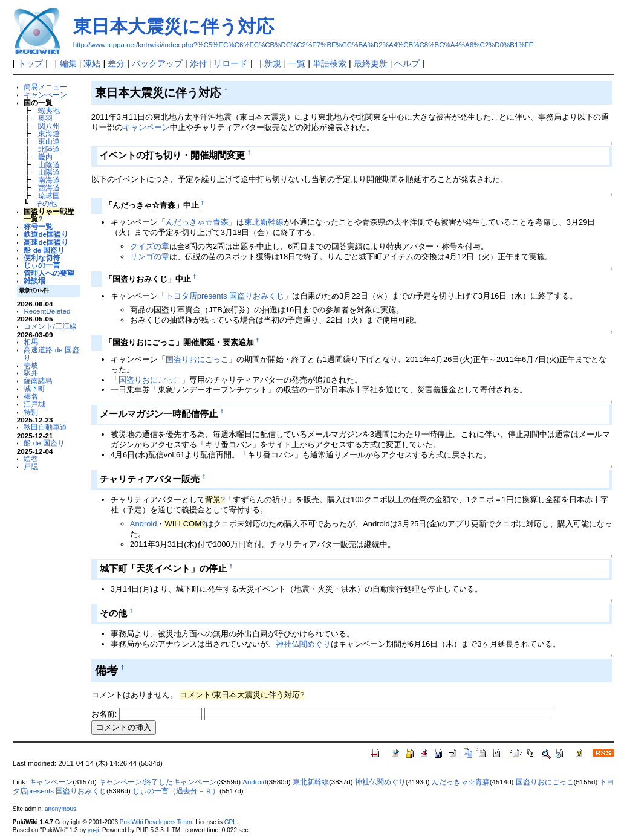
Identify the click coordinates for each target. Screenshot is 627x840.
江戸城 (34, 404)
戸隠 (31, 466)
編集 (68, 63)
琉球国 (49, 195)
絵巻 (31, 458)
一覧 (297, 63)
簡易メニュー (45, 87)
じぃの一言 (42, 265)
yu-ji (93, 830)
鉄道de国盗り (46, 234)
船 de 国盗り (44, 250)
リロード (230, 63)
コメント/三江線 (50, 326)
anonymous (60, 809)
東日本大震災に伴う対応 (174, 26)
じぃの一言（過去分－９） (176, 791)
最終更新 (371, 63)
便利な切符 (42, 258)
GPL (230, 822)
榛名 (31, 396)
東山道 (49, 141)
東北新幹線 (264, 222)
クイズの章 (150, 246)
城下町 (34, 388)
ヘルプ (407, 63)
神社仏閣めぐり (303, 644)
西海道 (49, 188)
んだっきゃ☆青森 (197, 222)
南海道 (49, 180)
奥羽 (45, 118)
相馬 (31, 342)
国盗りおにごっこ (197, 359)
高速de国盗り (46, 242)
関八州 (49, 126)
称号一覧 (38, 226)
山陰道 (49, 165)
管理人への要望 (49, 273)
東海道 (49, 133)
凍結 (92, 63)
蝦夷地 (49, 110)
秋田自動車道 (45, 427)
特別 (31, 412)
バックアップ (157, 63)
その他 (46, 203)
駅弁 (31, 373)
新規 (273, 63)
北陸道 (49, 149)
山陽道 (49, 172)
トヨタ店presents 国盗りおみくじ (225, 296)
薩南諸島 (38, 380)
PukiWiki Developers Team (156, 822)
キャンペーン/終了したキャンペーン (158, 782)
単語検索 (330, 63)
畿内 (45, 157)
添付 (198, 63)
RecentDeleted (47, 311)
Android (144, 524)
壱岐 (31, 365)
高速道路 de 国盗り (51, 354)
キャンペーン (45, 95)
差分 (116, 63)
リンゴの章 (150, 257)
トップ (30, 63)
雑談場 (34, 281)
